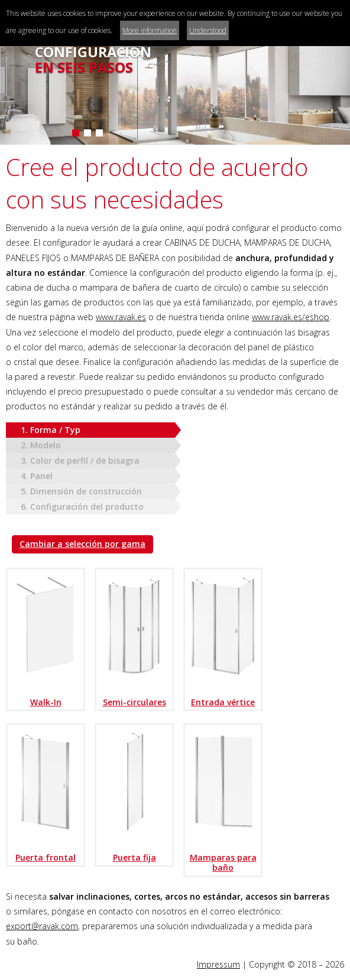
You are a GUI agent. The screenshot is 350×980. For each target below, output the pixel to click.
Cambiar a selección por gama (82, 544)
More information (150, 30)
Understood (208, 30)
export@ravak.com (42, 926)
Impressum (218, 964)
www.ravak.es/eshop (291, 317)
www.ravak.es (121, 317)
